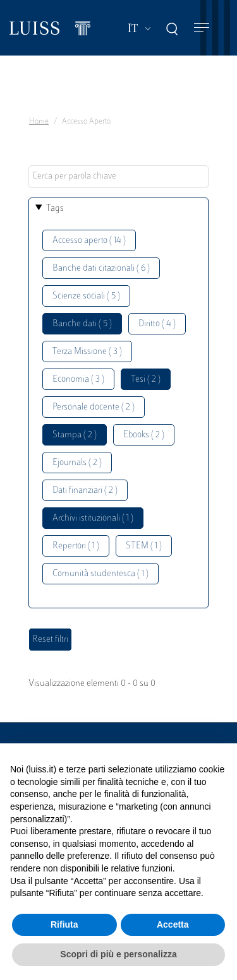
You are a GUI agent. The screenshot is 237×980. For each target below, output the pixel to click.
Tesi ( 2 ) (146, 380)
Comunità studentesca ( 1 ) (100, 574)
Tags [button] (55, 209)
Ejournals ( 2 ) (77, 463)
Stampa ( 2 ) (75, 435)
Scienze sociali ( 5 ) (86, 296)
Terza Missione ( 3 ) (87, 352)
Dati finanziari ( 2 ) (85, 491)
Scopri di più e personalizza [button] (118, 954)
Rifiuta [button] (64, 924)
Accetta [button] (173, 924)
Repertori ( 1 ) (76, 546)
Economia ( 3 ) (78, 380)
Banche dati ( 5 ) (82, 324)
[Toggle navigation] (202, 28)
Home (39, 122)
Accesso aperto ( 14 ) (89, 241)
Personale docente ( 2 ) (94, 407)
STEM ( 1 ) (144, 546)
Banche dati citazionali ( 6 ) (101, 269)
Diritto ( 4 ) (157, 324)
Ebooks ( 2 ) (144, 435)
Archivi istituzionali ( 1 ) (93, 518)
